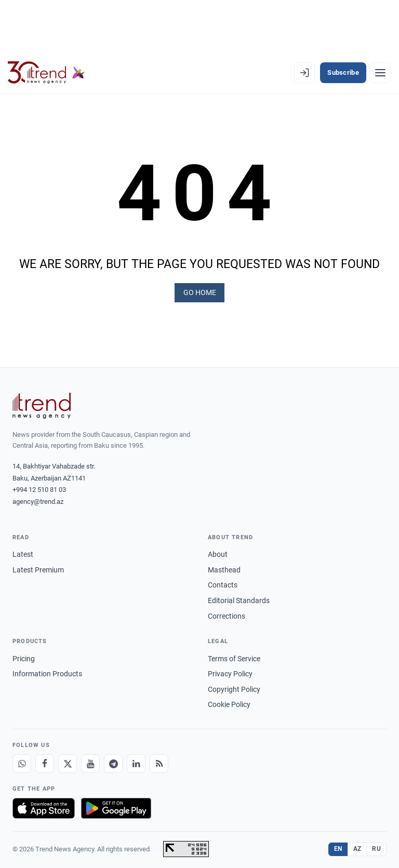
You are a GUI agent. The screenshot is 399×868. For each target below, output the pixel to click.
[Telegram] (113, 762)
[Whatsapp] (22, 762)
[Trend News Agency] (42, 404)
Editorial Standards (239, 599)
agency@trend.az (38, 500)
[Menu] (380, 73)
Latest (23, 553)
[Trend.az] (46, 73)
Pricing (24, 657)
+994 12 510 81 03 (39, 488)
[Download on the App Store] (44, 807)
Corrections (227, 615)
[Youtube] (90, 762)
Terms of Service (234, 657)
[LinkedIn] (136, 762)
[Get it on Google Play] (116, 807)
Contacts (223, 583)
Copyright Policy (234, 688)
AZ (357, 847)
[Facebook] (45, 762)
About (218, 553)
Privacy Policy (230, 672)
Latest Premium (38, 568)
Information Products (47, 672)
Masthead (224, 568)
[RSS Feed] (159, 762)
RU (376, 847)
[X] (68, 762)
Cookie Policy (229, 703)
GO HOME (200, 291)
